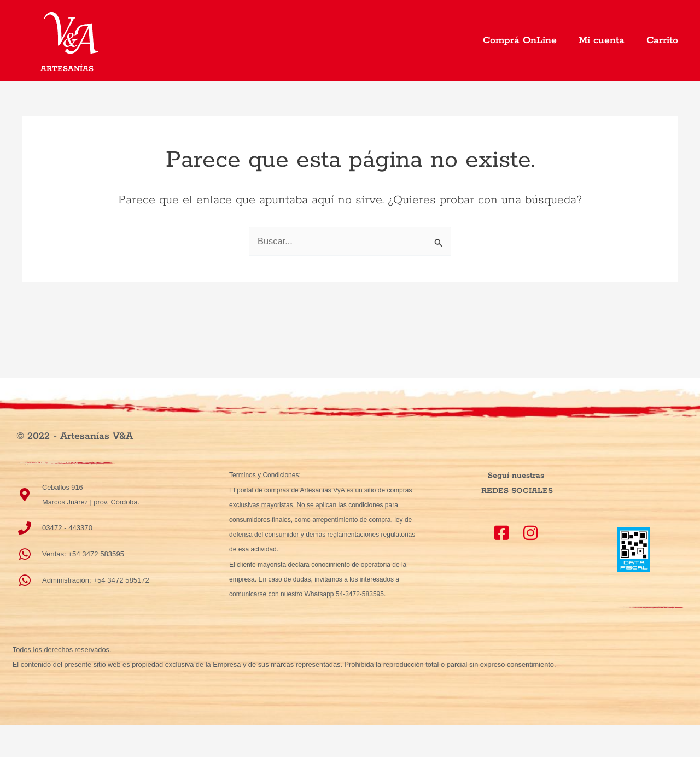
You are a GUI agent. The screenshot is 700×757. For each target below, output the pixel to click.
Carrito (662, 40)
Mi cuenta (602, 40)
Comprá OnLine (520, 40)
